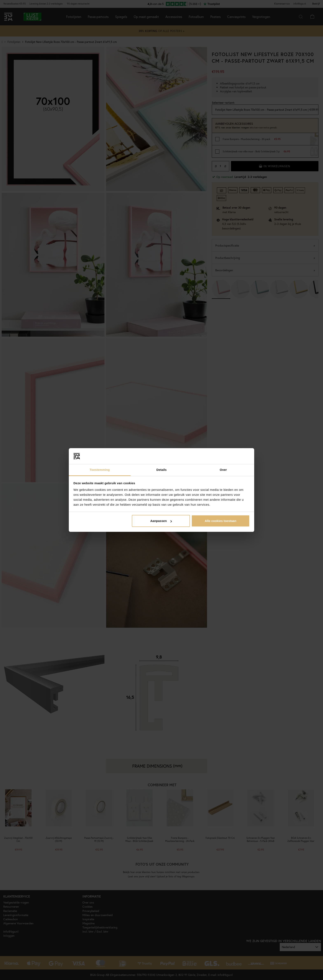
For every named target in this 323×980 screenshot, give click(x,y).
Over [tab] (223, 470)
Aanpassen (161, 521)
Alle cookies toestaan (221, 521)
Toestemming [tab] (100, 470)
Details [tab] (161, 470)
